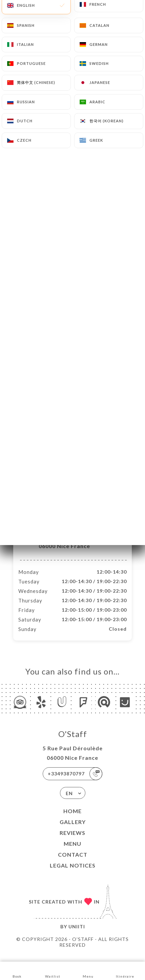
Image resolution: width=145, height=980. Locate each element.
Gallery (73, 829)
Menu (72, 851)
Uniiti (77, 934)
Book (17, 970)
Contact (73, 862)
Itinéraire (125, 970)
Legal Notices (73, 872)
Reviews (72, 840)
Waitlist (53, 970)
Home (72, 818)
